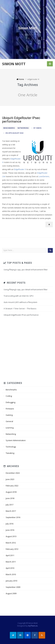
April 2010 (10, 568)
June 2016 (10, 530)
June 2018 (10, 498)
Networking (23, 128)
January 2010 (11, 581)
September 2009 (13, 587)
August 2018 (11, 492)
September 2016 (13, 517)
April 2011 (10, 555)
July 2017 (10, 505)
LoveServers (44, 176)
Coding (9, 396)
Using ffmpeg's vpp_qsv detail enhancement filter (26, 270)
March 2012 (11, 543)
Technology (11, 447)
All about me (28, 35)
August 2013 (11, 536)
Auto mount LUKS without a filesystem (20, 302)
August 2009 (11, 593)
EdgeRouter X (20, 169)
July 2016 (10, 524)
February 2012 (12, 549)
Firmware (10, 409)
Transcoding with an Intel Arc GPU (19, 296)
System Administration (16, 440)
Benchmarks (9, 128)
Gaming (9, 415)
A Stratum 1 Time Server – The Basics (20, 309)
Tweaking (10, 453)
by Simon (38, 128)
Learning (10, 428)
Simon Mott (28, 28)
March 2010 (11, 574)
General (9, 421)
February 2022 (12, 486)
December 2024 (13, 473)
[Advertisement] (27, 349)
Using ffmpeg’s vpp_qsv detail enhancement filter (26, 289)
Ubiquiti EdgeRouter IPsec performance (21, 120)
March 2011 (11, 562)
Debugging (10, 402)
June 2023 (10, 479)
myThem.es (33, 626)
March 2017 (11, 511)
